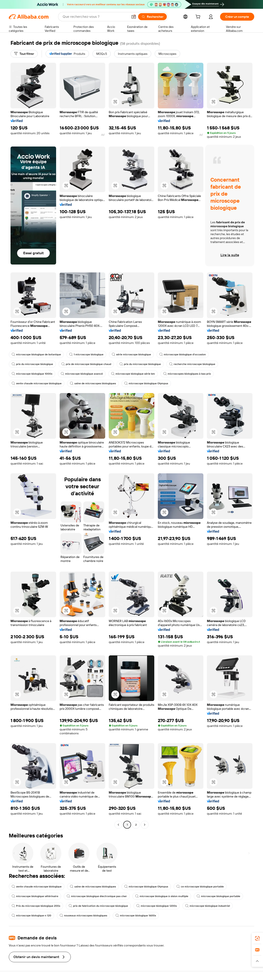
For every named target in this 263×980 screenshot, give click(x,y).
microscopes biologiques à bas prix (187, 374)
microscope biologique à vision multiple (162, 896)
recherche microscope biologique (192, 364)
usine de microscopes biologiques (93, 383)
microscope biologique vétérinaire (35, 896)
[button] (134, 17)
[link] (257, 938)
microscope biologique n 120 (31, 916)
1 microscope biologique (86, 354)
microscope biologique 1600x (136, 916)
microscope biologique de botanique (36, 354)
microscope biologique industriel (208, 906)
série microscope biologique (131, 354)
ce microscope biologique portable (200, 887)
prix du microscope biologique (32, 364)
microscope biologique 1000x (32, 374)
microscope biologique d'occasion (183, 354)
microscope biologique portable (218, 896)
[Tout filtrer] (24, 54)
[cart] (199, 17)
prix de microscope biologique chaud (86, 364)
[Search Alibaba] (95, 17)
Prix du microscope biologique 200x (36, 906)
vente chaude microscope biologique (37, 383)
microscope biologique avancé (82, 374)
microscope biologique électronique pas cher (97, 896)
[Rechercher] (152, 17)
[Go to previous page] (118, 825)
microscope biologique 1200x (157, 906)
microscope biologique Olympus (146, 383)
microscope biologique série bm (133, 374)
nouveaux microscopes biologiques (83, 916)
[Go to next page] (145, 825)
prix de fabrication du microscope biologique (98, 906)
